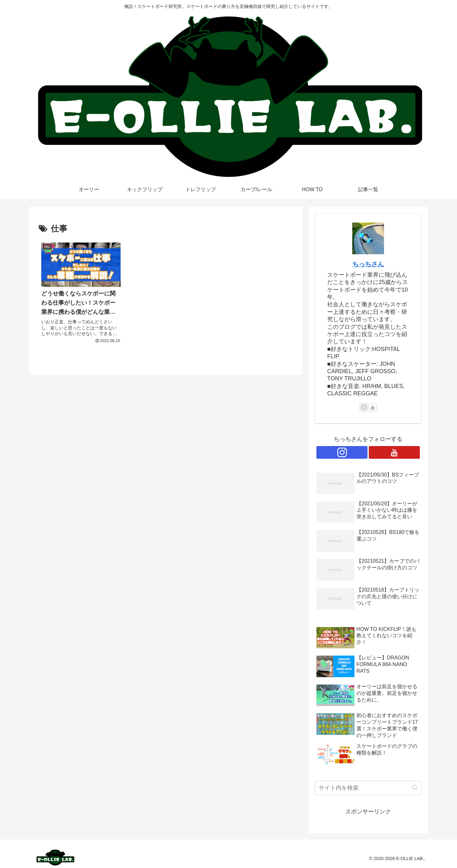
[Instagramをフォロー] (364, 407)
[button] (415, 788)
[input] (368, 788)
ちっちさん (368, 264)
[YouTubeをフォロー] (373, 407)
